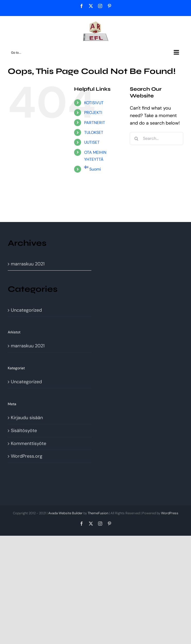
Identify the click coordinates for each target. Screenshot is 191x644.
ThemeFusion (98, 513)
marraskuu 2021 (28, 264)
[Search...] (157, 139)
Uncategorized (26, 310)
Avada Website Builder (65, 513)
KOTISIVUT (94, 103)
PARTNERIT (95, 123)
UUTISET (92, 142)
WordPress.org (27, 456)
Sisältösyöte (24, 431)
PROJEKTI (93, 113)
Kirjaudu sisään (27, 418)
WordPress (170, 513)
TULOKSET (94, 132)
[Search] (136, 139)
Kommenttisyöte (29, 443)
